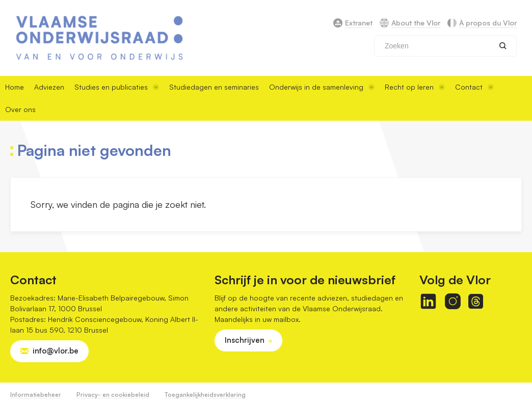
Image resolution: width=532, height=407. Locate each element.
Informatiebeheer (36, 395)
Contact (474, 87)
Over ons (20, 109)
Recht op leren (415, 87)
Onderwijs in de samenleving (322, 87)
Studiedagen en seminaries (214, 87)
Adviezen (49, 87)
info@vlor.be (56, 351)
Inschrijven (245, 340)
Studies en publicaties (117, 87)
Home (15, 87)
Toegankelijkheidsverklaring (205, 395)
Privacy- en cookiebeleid (113, 395)
